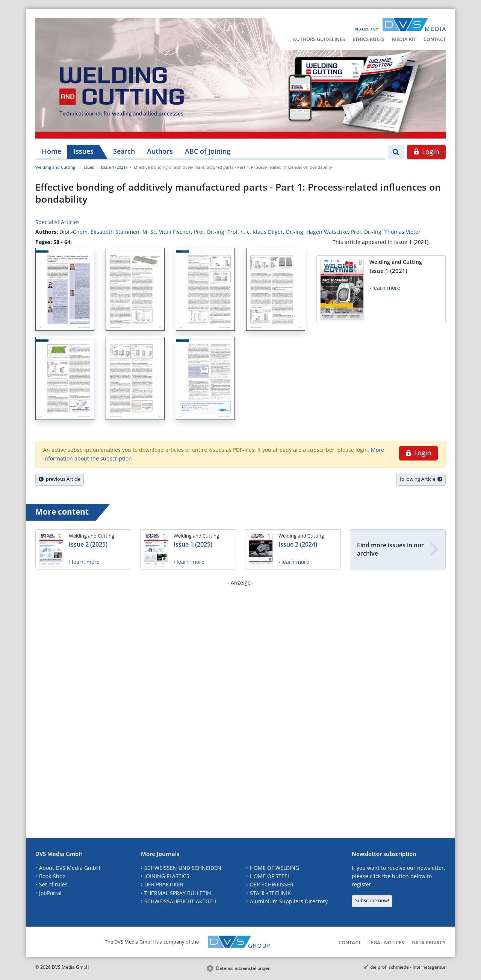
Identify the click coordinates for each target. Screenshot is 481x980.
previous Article (60, 479)
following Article (421, 479)
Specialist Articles (57, 222)
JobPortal (50, 893)
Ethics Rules (368, 39)
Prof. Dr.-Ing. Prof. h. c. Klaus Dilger (238, 232)
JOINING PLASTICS (167, 876)
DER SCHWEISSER (272, 884)
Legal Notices (386, 942)
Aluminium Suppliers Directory (289, 901)
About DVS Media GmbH (70, 868)
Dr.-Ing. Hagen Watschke (317, 232)
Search (124, 151)
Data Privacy (429, 942)
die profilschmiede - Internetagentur (408, 967)
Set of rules (53, 884)
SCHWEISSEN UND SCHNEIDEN (183, 868)
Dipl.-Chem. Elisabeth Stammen (99, 232)
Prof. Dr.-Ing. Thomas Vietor (386, 232)
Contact (435, 39)
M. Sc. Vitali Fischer (167, 232)
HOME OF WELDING (275, 868)
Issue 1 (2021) (114, 167)
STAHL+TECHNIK (270, 893)
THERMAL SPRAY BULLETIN (178, 893)
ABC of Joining (208, 151)
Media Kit (404, 39)
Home (51, 151)
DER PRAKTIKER (164, 884)
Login (426, 151)
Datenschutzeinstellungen (243, 968)
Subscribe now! (372, 900)
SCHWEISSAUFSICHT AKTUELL (181, 901)
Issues (83, 151)
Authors (160, 151)
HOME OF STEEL (270, 876)
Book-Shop (52, 876)
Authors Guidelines (319, 39)
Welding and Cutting (55, 167)
